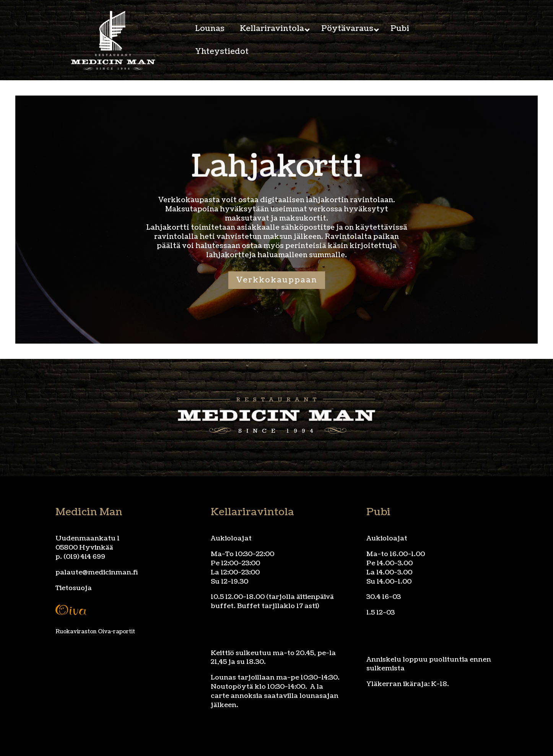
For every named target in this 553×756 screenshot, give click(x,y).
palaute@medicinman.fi (97, 572)
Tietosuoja (74, 588)
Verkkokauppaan (277, 280)
